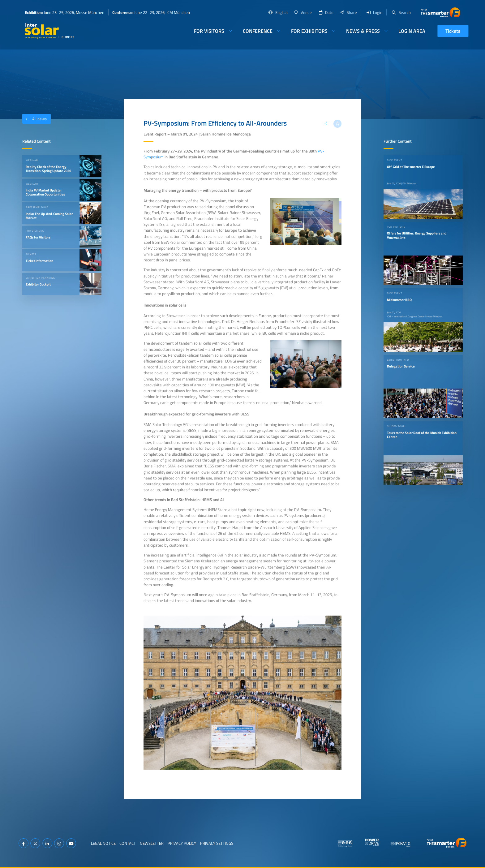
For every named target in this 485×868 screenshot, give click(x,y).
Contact (128, 843)
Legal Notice (103, 843)
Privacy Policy (182, 843)
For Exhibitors (309, 31)
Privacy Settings (217, 843)
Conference (258, 31)
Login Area (412, 31)
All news (34, 119)
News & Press (363, 31)
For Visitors (209, 31)
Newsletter (152, 843)
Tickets (453, 31)
